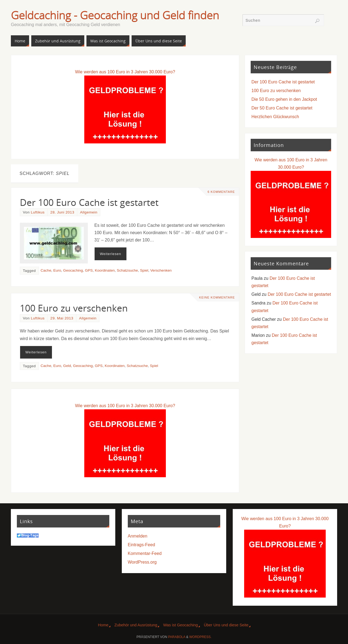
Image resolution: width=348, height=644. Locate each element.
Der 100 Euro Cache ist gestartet (89, 202)
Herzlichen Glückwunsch (275, 117)
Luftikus (38, 212)
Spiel (144, 270)
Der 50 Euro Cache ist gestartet (282, 108)
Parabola (177, 637)
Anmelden (138, 536)
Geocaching (73, 270)
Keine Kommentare (217, 297)
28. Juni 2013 (62, 212)
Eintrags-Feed (142, 545)
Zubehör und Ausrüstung (136, 625)
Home (103, 625)
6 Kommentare (221, 192)
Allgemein (89, 212)
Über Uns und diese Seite (226, 625)
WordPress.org (142, 562)
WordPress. (200, 637)
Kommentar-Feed (145, 553)
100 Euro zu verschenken (74, 308)
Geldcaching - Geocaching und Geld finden (115, 15)
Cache (46, 270)
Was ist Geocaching (180, 625)
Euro (57, 270)
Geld (67, 366)
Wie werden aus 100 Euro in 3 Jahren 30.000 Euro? (125, 72)
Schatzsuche (128, 270)
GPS (89, 270)
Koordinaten (105, 270)
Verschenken (161, 270)
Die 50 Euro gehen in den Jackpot (284, 99)
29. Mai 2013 (62, 318)
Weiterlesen (110, 254)
